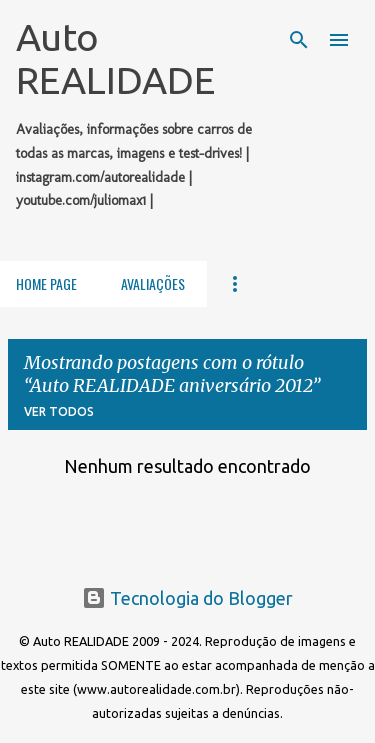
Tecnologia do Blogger (187, 598)
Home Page (46, 283)
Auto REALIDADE (115, 58)
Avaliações (153, 283)
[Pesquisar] (299, 40)
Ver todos (59, 411)
